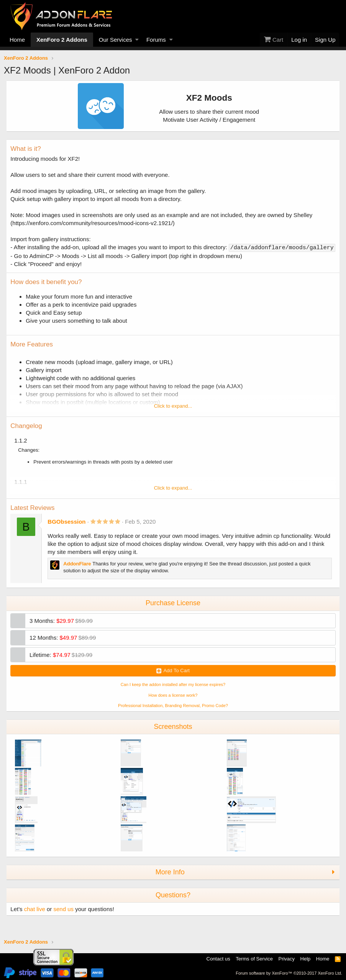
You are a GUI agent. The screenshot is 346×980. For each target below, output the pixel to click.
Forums (156, 40)
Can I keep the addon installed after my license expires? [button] (173, 692)
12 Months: (66, 645)
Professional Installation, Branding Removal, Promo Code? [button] (173, 713)
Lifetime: (64, 662)
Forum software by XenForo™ (289, 973)
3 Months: (65, 628)
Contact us (218, 959)
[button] (137, 40)
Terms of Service (254, 959)
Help (306, 959)
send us (67, 916)
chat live (38, 916)
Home (17, 40)
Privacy (286, 959)
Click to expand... (173, 413)
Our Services (116, 40)
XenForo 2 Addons (62, 40)
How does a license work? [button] (173, 702)
